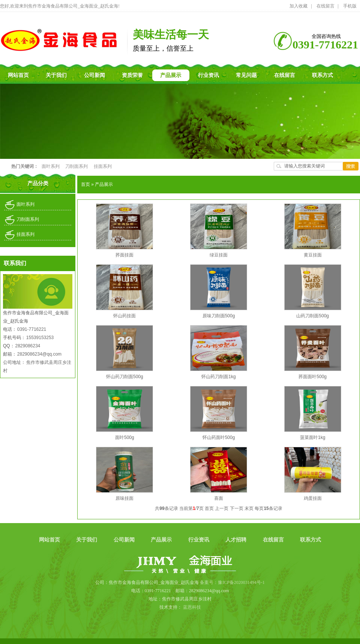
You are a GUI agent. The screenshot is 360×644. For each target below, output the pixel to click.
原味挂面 (124, 498)
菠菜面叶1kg (313, 437)
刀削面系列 (77, 166)
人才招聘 (237, 540)
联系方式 (310, 540)
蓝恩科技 (192, 607)
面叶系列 (51, 166)
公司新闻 (125, 540)
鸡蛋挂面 (313, 498)
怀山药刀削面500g (125, 377)
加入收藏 (298, 6)
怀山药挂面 (124, 316)
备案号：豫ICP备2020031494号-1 (232, 582)
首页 (85, 184)
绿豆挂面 (219, 255)
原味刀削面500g (219, 316)
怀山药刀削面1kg (218, 377)
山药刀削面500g (313, 316)
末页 (249, 508)
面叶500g (125, 437)
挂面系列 (103, 166)
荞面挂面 (124, 255)
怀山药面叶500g (219, 437)
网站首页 (50, 540)
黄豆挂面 (313, 255)
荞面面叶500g (313, 377)
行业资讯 (199, 540)
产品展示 (104, 184)
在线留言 (325, 6)
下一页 (237, 508)
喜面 (219, 498)
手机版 (350, 6)
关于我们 (87, 540)
